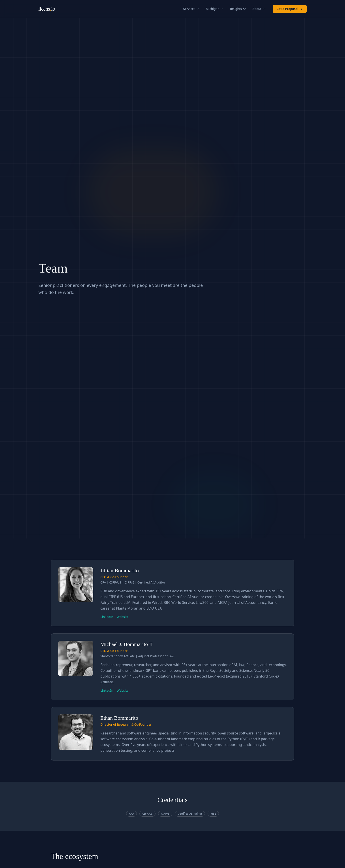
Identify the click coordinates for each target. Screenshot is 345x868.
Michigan (215, 9)
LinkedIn (107, 617)
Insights (238, 9)
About (259, 9)
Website (123, 617)
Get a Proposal (290, 9)
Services (191, 9)
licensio (47, 9)
